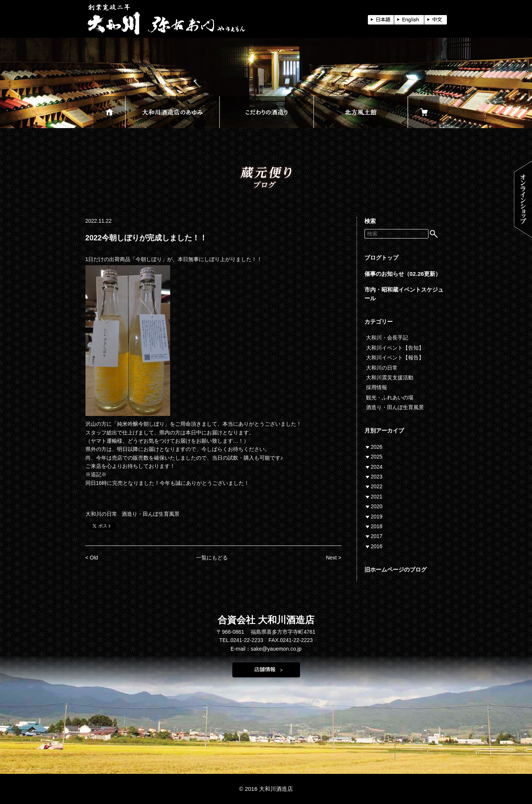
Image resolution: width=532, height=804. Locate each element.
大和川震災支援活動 (390, 378)
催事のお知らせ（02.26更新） (403, 274)
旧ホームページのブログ (396, 569)
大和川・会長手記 (387, 338)
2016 (377, 546)
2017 (377, 536)
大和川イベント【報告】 (395, 358)
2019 (377, 517)
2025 (377, 457)
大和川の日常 (101, 514)
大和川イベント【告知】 (395, 348)
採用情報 (377, 387)
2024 (377, 467)
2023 (377, 477)
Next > (334, 558)
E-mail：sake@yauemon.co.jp (266, 649)
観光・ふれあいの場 (390, 397)
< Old (92, 558)
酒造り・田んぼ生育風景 (151, 514)
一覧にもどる (212, 558)
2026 (377, 447)
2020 (377, 506)
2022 (377, 486)
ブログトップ (381, 258)
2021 (377, 497)
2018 (377, 526)
